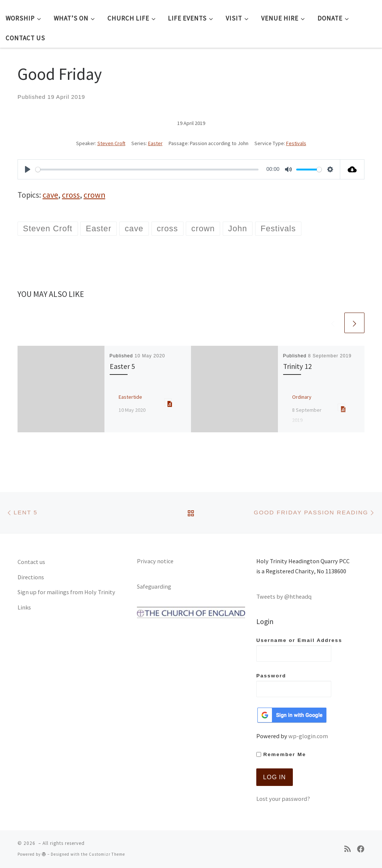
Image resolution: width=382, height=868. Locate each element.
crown (94, 195)
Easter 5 (122, 366)
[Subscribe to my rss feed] (347, 849)
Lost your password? (283, 799)
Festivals (296, 143)
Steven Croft (111, 143)
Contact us (31, 562)
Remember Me (281, 754)
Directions (31, 577)
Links (24, 607)
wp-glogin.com (308, 736)
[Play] (28, 169)
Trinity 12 (298, 366)
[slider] (147, 170)
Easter (155, 143)
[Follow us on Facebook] (361, 849)
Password (294, 685)
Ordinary (302, 397)
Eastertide (130, 397)
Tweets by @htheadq (284, 596)
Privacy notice (155, 561)
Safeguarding (154, 586)
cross (71, 195)
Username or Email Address (299, 650)
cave (50, 195)
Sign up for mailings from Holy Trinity (66, 592)
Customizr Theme (107, 854)
